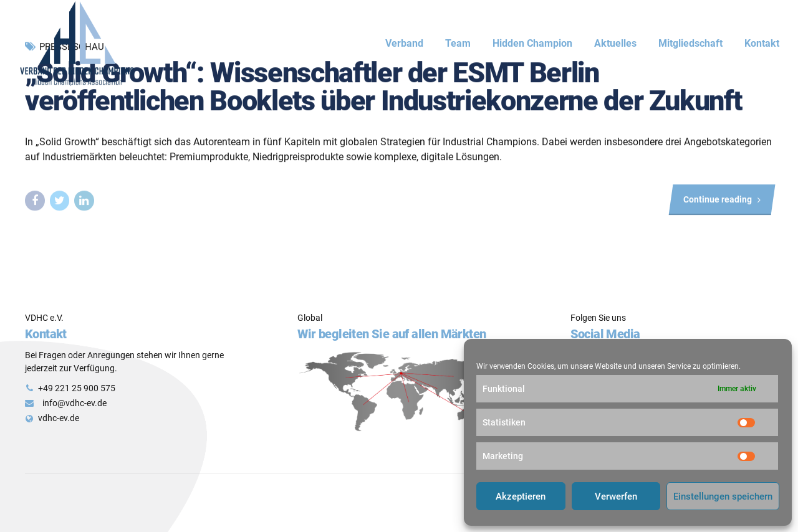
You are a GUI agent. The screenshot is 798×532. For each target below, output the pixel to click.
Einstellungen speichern (723, 496)
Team (458, 43)
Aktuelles (615, 43)
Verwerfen (616, 496)
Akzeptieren (521, 496)
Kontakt (762, 43)
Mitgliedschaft (690, 43)
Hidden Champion (532, 43)
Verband (404, 43)
